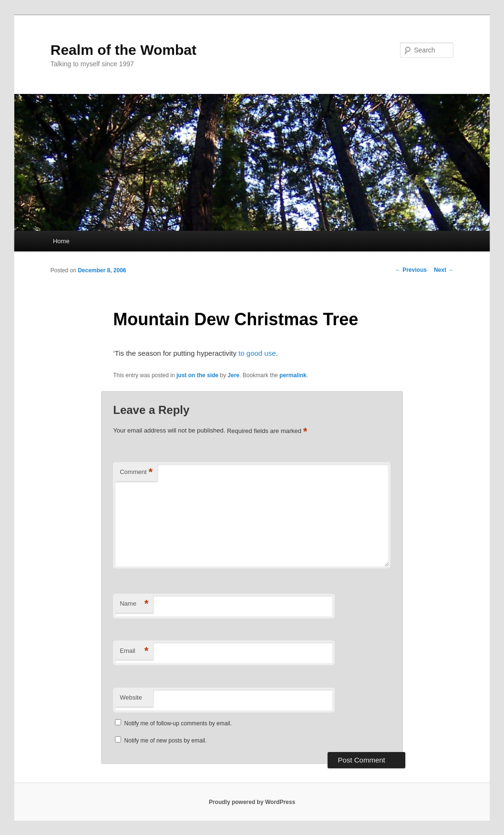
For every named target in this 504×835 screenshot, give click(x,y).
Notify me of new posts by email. (166, 741)
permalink (293, 375)
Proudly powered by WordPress (252, 802)
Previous (411, 270)
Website (131, 697)
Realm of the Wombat (123, 50)
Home (61, 241)
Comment (136, 472)
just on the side (197, 375)
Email (134, 651)
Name (134, 604)
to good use (257, 353)
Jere (233, 375)
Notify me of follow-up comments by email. (178, 723)
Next (444, 270)
